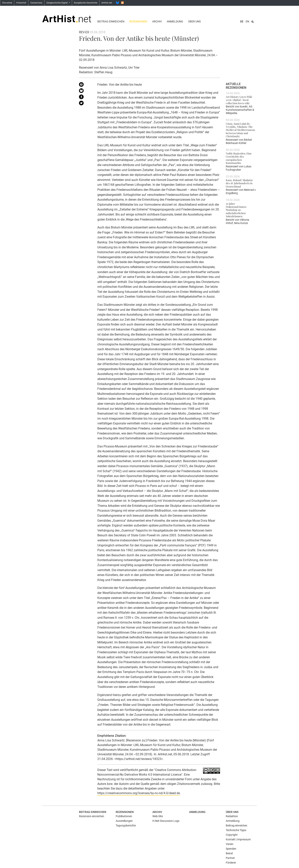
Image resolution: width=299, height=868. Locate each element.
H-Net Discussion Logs (166, 821)
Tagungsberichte (126, 825)
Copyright (232, 835)
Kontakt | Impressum (238, 839)
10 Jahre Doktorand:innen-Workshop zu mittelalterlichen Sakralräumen (237, 210)
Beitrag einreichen (111, 21)
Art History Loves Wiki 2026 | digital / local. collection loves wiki (239, 100)
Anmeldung (175, 21)
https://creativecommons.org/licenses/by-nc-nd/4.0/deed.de (139, 793)
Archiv (157, 21)
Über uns (194, 21)
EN (247, 21)
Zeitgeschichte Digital (57, 3)
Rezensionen (138, 21)
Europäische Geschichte (86, 3)
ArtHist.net (107, 3)
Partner (230, 858)
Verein (230, 844)
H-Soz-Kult (21, 3)
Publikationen (124, 816)
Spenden (231, 849)
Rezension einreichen (92, 816)
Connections (36, 3)
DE (242, 21)
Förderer (231, 863)
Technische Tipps (236, 830)
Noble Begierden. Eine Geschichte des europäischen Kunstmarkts (239, 158)
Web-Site (158, 816)
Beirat (229, 853)
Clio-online (7, 3)
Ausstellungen (124, 821)
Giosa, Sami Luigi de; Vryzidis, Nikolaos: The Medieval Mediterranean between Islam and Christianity (240, 130)
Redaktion (232, 816)
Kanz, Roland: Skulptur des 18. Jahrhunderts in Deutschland (239, 183)
